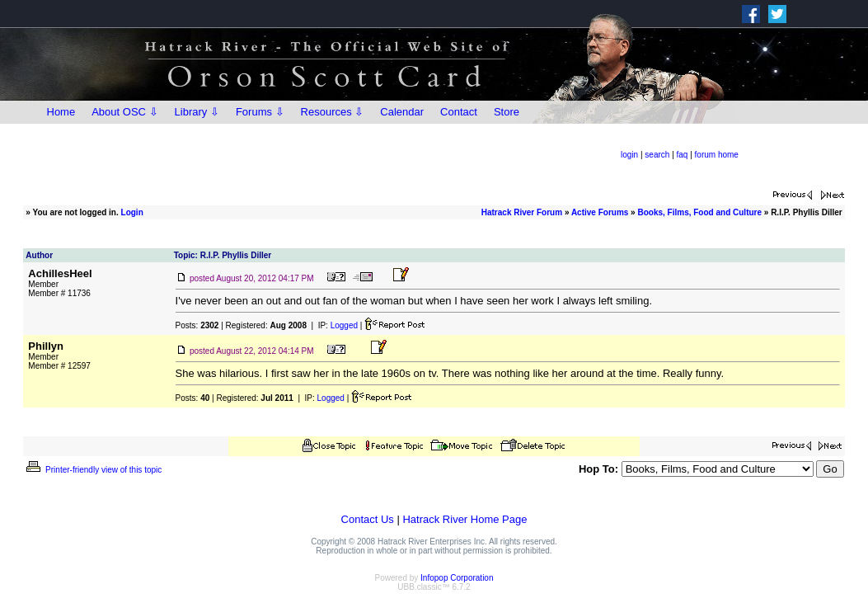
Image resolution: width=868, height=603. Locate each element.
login (629, 155)
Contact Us (368, 519)
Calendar (402, 112)
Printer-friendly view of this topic (93, 470)
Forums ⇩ (260, 112)
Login (132, 212)
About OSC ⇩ (124, 112)
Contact (459, 112)
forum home (717, 155)
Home (61, 112)
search (657, 155)
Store (507, 112)
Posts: (197, 325)
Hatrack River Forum (522, 212)
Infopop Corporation (457, 578)
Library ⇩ (197, 112)
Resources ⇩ (333, 112)
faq (683, 155)
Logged (344, 325)
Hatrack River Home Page (464, 519)
